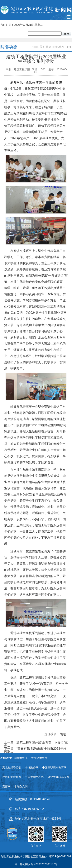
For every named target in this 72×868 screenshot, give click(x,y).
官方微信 (36, 846)
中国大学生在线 (34, 777)
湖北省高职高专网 (58, 777)
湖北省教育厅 (39, 758)
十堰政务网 (32, 767)
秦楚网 (6, 786)
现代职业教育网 (12, 777)
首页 (48, 47)
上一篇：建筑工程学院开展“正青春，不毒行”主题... (36, 744)
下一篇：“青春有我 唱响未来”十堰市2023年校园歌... (35, 750)
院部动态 (59, 47)
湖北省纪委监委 (12, 767)
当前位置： (38, 47)
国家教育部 (21, 758)
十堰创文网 (21, 786)
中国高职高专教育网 (54, 767)
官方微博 (60, 846)
